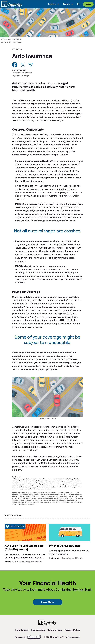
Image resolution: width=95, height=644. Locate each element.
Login (88, 4)
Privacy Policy (72, 630)
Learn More (47, 602)
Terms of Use (55, 630)
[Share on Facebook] (15, 65)
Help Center (22, 630)
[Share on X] (23, 65)
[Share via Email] (30, 65)
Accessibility (38, 630)
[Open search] (78, 4)
